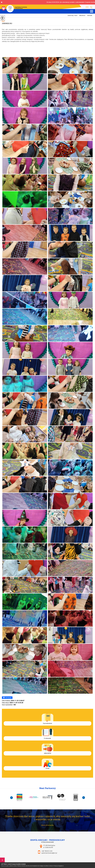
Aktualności (81, 15)
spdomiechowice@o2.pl (87, 7)
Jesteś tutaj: (71, 15)
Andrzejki (7, 23)
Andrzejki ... (89, 15)
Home (76, 15)
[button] (2, 2)
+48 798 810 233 (91, 7)
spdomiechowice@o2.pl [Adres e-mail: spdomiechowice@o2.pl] (49, 853)
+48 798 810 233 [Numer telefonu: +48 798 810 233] (47, 851)
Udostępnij (7, 698)
